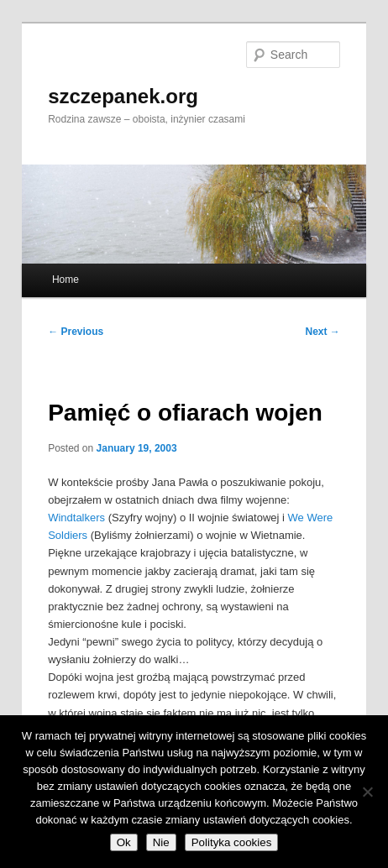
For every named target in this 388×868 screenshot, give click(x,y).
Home (66, 280)
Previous (76, 332)
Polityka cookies (232, 842)
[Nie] (367, 792)
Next (323, 332)
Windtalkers (76, 518)
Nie (161, 842)
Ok (124, 842)
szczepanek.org (123, 96)
